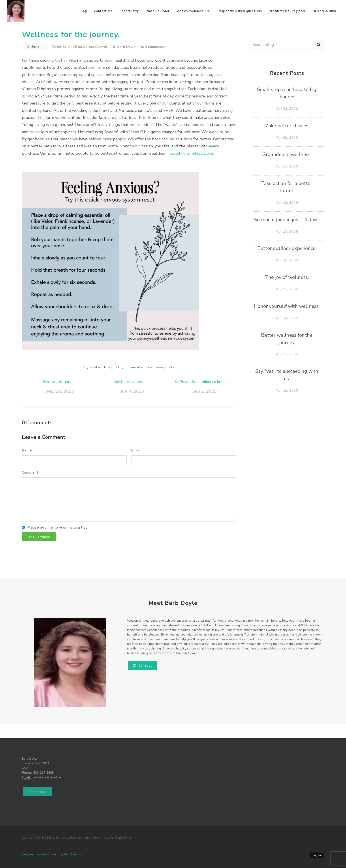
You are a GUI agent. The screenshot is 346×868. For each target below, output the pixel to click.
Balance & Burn (324, 11)
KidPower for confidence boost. (201, 382)
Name (27, 450)
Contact (143, 666)
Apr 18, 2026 (287, 203)
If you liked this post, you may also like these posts (129, 367)
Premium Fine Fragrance (287, 11)
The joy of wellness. (287, 277)
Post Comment (39, 537)
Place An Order (158, 11)
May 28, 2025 (60, 391)
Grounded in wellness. (287, 154)
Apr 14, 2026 (287, 318)
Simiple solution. (57, 382)
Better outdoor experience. (287, 248)
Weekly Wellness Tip (193, 11)
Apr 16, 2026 (287, 260)
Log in (317, 856)
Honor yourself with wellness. (287, 306)
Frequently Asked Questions (239, 11)
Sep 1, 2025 (204, 391)
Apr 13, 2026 (287, 354)
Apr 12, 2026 (287, 390)
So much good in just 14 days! (287, 220)
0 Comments (153, 47)
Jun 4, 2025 (132, 391)
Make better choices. (287, 126)
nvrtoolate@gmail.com (48, 777)
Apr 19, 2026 (287, 166)
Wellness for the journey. (71, 35)
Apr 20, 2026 (287, 138)
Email (136, 450)
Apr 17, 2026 (287, 232)
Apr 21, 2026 (287, 109)
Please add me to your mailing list (57, 527)
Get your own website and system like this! (52, 854)
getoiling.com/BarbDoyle (192, 153)
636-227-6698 (43, 773)
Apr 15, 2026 (287, 289)
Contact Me (103, 11)
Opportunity (129, 11)
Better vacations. (129, 382)
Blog (83, 11)
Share (35, 47)
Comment (30, 472)
